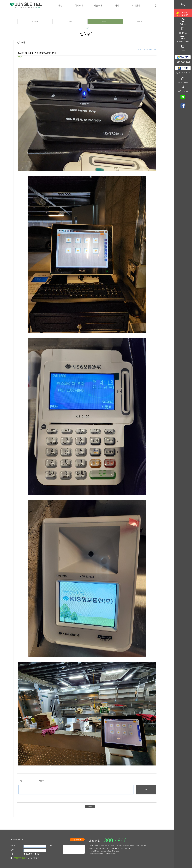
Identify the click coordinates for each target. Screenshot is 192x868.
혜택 (117, 6)
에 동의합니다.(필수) (27, 858)
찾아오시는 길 (183, 82)
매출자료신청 (183, 33)
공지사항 (35, 21)
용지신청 (183, 24)
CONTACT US (183, 91)
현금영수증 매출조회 (183, 73)
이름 (21, 781)
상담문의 (70, 21)
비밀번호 (41, 781)
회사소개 (79, 6)
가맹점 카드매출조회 (183, 62)
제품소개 (98, 6)
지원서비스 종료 (183, 41)
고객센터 (136, 6)
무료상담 (185, 14)
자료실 (139, 21)
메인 (60, 6)
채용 (155, 6)
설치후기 (105, 21)
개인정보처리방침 (20, 858)
